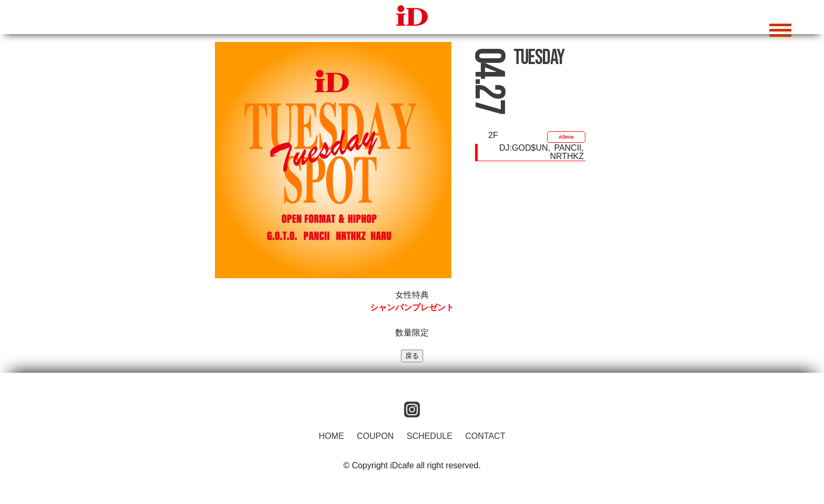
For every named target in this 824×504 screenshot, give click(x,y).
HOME (332, 436)
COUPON (375, 436)
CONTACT (485, 436)
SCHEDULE (430, 436)
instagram (412, 409)
